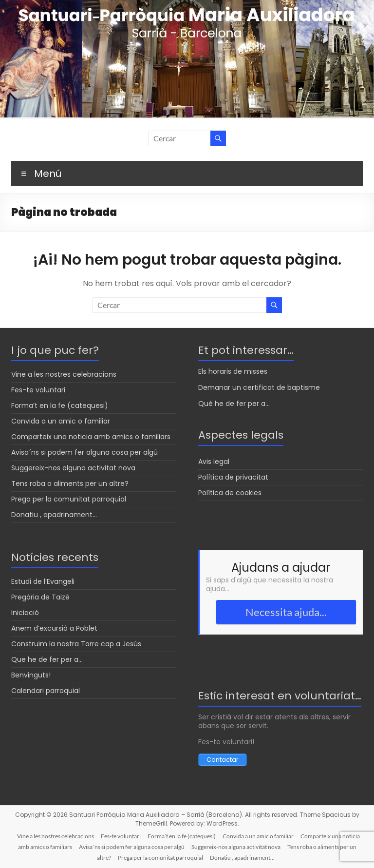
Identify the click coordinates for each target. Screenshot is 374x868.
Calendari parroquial (46, 691)
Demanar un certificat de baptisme (259, 387)
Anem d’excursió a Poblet (54, 628)
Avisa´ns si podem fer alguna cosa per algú (84, 452)
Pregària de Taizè (40, 597)
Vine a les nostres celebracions (64, 374)
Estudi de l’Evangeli (43, 581)
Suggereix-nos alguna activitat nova (73, 468)
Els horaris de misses (233, 371)
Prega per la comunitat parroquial (69, 499)
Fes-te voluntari (38, 390)
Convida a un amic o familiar (61, 421)
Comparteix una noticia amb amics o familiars (91, 437)
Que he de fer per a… (47, 659)
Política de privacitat (233, 477)
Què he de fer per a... (234, 404)
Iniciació (25, 613)
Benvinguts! (31, 675)
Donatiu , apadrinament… (54, 515)
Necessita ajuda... (286, 612)
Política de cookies (230, 493)
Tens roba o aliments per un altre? (70, 483)
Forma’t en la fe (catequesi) (60, 405)
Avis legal (214, 462)
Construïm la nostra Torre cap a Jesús (76, 644)
